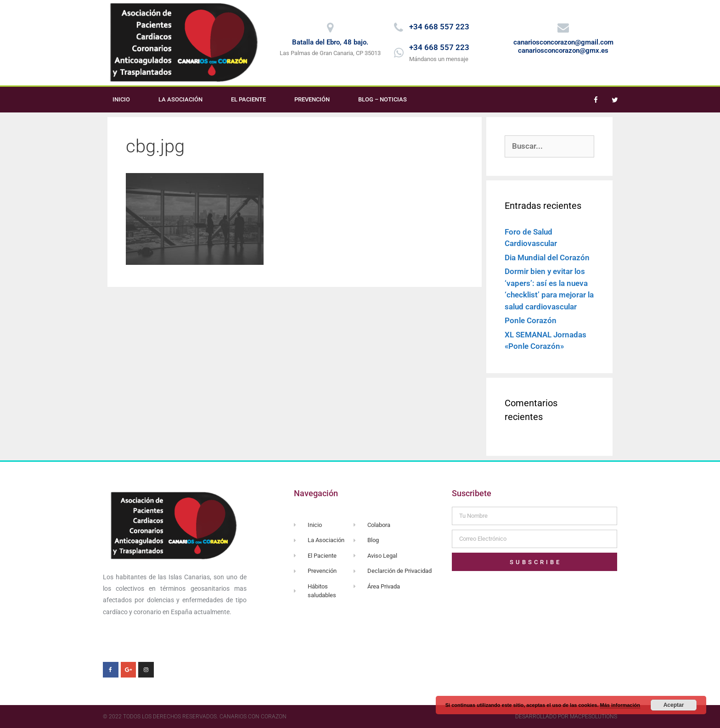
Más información (620, 705)
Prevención (312, 99)
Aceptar (674, 705)
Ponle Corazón (531, 320)
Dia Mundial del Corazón (547, 258)
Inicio (121, 99)
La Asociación (180, 99)
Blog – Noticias (382, 99)
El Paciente (248, 99)
